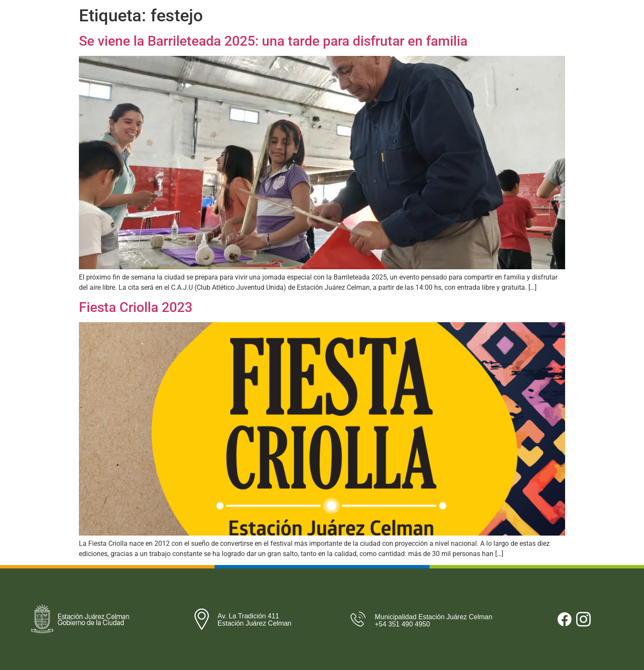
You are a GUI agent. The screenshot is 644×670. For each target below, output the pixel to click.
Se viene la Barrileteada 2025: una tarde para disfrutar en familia (273, 41)
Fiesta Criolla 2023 (136, 307)
